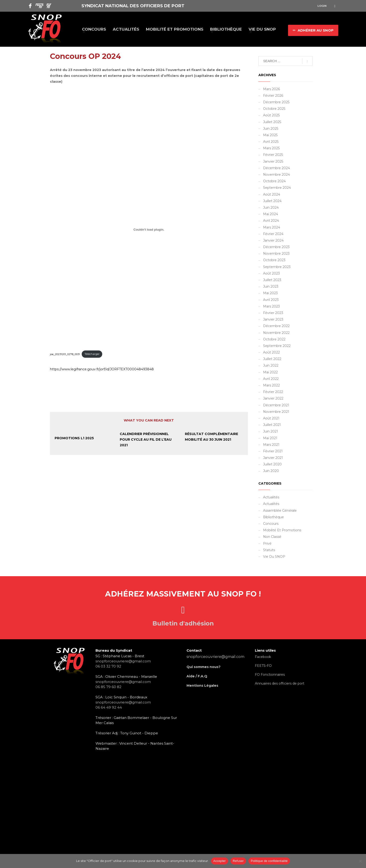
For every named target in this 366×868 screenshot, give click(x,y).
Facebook (263, 657)
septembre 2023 (277, 267)
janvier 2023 (273, 319)
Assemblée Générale (280, 511)
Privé (267, 543)
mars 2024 (272, 227)
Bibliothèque (273, 517)
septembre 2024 (277, 188)
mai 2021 (270, 438)
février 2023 (273, 313)
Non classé (272, 537)
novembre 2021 (276, 412)
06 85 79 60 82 (108, 687)
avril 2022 (271, 379)
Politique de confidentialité (269, 861)
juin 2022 (271, 365)
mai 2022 (270, 372)
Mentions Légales (202, 686)
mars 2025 (271, 148)
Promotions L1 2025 (74, 438)
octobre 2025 (274, 109)
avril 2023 (271, 300)
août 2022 (271, 352)
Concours (271, 524)
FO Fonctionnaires (270, 675)
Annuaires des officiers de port (280, 683)
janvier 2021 (273, 458)
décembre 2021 (276, 405)
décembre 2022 (276, 326)
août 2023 (271, 273)
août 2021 (271, 418)
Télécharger (92, 354)
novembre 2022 (276, 333)
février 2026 (273, 96)
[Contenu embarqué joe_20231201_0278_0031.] (149, 229)
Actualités (271, 497)
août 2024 (272, 194)
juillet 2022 (272, 359)
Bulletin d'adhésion (183, 623)
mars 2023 (271, 306)
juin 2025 (271, 129)
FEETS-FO (263, 666)
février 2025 (273, 155)
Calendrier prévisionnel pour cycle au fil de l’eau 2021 (146, 439)
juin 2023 (271, 286)
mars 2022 (271, 385)
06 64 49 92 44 (109, 707)
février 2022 (273, 392)
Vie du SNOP (274, 557)
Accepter (220, 861)
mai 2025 (270, 135)
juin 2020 (271, 471)
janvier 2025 (273, 161)
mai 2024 (271, 214)
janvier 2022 (273, 398)
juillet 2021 (272, 425)
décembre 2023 (276, 247)
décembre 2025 (276, 102)
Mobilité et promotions (282, 530)
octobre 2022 (274, 339)
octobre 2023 (274, 260)
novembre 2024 (276, 175)
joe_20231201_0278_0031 (65, 354)
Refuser (238, 861)
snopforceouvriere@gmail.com (123, 661)
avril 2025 (271, 142)
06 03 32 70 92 (108, 666)
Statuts (269, 550)
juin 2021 (271, 431)
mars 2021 (271, 445)
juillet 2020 (272, 464)
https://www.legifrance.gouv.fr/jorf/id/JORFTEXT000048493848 (102, 369)
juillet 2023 (272, 280)
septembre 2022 (277, 346)
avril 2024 (271, 221)
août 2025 (271, 115)
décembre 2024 (276, 168)
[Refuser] (360, 861)
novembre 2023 (276, 254)
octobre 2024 (274, 181)
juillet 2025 (272, 122)
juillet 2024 (272, 201)
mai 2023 (270, 293)
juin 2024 (271, 207)
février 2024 (273, 234)
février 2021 (273, 451)
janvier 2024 (273, 240)
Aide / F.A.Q (197, 676)
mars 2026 (271, 89)
